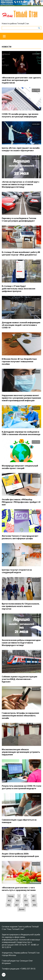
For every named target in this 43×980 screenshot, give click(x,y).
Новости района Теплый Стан (15, 23)
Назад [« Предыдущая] (11, 896)
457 (17, 905)
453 (17, 901)
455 (34, 901)
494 (34, 905)
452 (9, 901)
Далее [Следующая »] (22, 909)
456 (9, 905)
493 (26, 905)
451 (34, 896)
